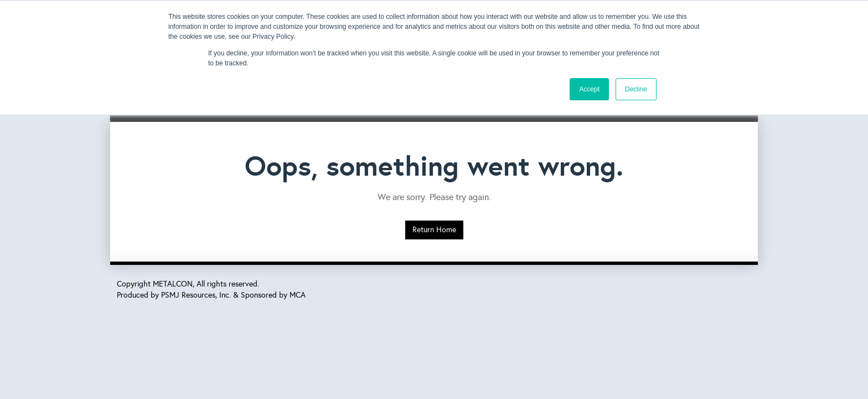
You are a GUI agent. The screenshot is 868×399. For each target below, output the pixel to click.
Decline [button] (636, 89)
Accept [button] (589, 89)
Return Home (434, 230)
